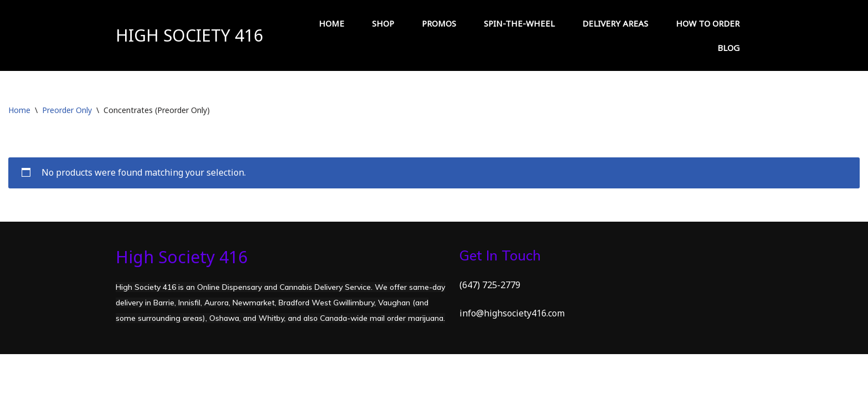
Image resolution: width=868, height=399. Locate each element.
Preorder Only (67, 110)
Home (19, 110)
